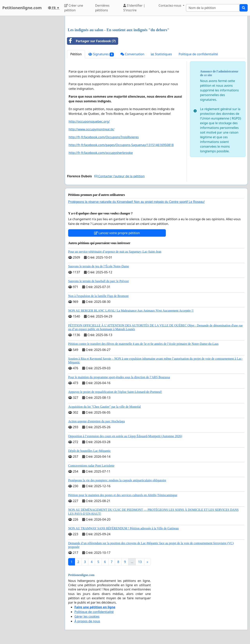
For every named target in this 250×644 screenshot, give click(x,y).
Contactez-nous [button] (170, 5)
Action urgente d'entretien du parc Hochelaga (96, 421)
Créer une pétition (74, 8)
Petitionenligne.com (22, 8)
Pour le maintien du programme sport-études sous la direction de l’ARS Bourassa (119, 377)
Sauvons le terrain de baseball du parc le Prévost (98, 281)
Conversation (132, 54)
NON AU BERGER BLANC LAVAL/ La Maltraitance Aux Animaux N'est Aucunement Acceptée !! (131, 311)
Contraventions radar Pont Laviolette (91, 466)
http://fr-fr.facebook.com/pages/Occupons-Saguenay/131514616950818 (121, 145)
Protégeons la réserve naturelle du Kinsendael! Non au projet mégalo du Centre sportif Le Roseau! (136, 202)
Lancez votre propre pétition (117, 233)
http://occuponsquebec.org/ (89, 121)
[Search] (213, 8)
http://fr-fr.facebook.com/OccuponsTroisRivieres (104, 137)
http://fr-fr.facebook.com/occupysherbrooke (101, 153)
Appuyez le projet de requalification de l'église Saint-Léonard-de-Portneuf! (115, 392)
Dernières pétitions (102, 8)
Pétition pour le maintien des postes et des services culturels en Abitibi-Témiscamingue (123, 495)
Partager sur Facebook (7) (91, 41)
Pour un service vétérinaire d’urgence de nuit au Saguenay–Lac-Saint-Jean (115, 252)
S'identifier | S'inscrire (134, 8)
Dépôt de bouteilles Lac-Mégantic (89, 451)
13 (140, 562)
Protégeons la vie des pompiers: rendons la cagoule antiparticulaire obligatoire (117, 480)
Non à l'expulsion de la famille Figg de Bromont (98, 296)
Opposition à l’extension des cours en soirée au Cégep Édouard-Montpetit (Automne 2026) (125, 436)
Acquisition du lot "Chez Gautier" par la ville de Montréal (104, 407)
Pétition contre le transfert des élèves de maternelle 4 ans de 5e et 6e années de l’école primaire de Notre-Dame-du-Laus (143, 344)
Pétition (76, 54)
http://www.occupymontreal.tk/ (92, 129)
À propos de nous (87, 621)
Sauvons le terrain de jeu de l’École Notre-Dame (99, 266)
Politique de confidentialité (198, 54)
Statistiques (162, 54)
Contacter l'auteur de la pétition (120, 176)
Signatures (101, 54)
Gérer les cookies (87, 616)
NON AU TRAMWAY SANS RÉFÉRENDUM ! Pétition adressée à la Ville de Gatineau (123, 528)
